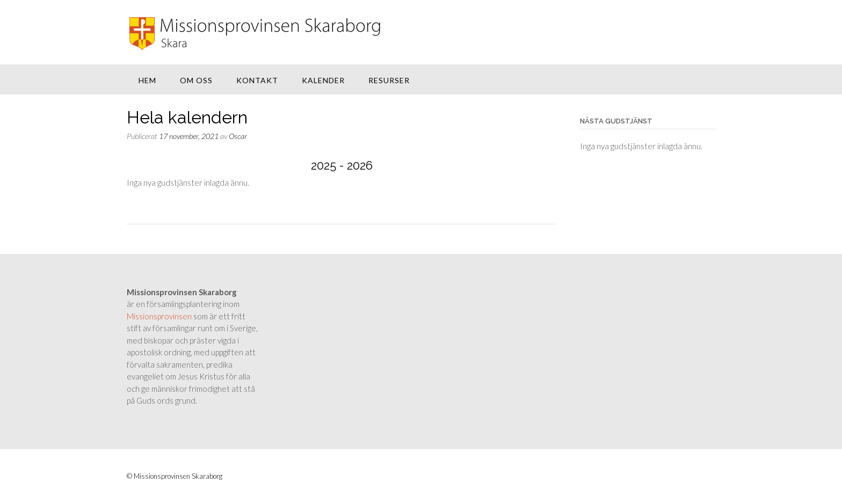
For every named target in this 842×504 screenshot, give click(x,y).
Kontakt (257, 80)
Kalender (323, 80)
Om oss (196, 80)
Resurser (389, 80)
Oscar (238, 136)
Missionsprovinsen (159, 316)
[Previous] (170, 166)
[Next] (513, 166)
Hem (147, 80)
